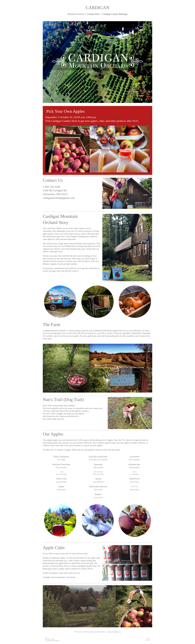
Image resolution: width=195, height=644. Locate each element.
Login (148, 639)
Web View (147, 640)
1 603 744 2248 (51, 187)
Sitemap (53, 639)
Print (48, 639)
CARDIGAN (97, 8)
